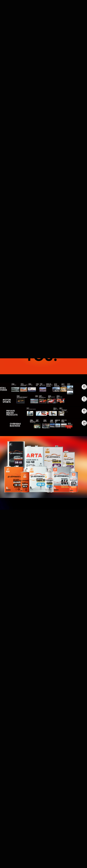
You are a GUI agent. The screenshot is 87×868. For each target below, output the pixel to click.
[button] (43, 47)
